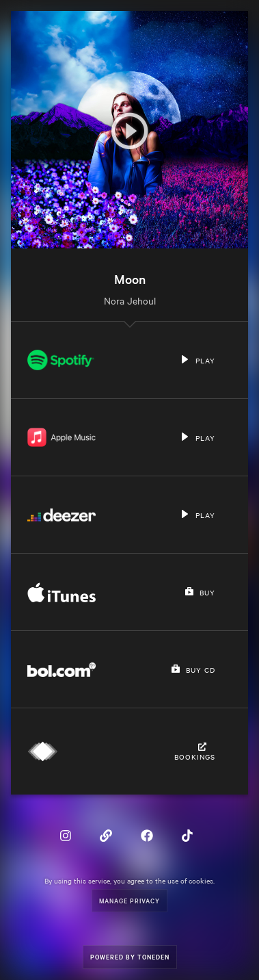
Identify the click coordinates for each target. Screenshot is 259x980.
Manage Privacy (129, 900)
